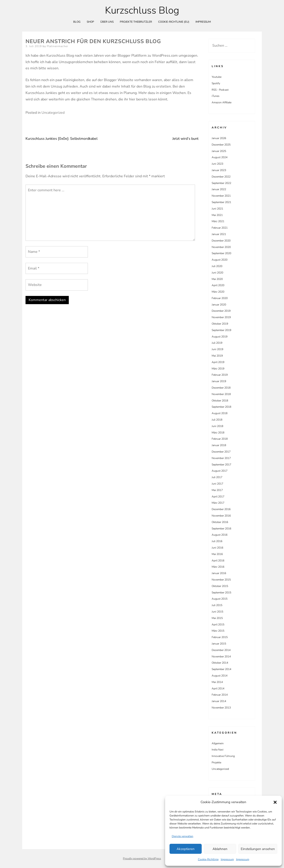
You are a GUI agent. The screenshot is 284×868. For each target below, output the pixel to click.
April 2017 (218, 497)
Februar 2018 (220, 439)
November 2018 (221, 394)
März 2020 (218, 292)
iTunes (216, 96)
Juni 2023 (217, 164)
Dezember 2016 (221, 509)
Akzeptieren (186, 849)
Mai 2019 (217, 356)
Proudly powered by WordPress (142, 858)
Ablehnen (220, 849)
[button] (275, 802)
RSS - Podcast (220, 90)
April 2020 (218, 285)
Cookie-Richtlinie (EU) (174, 22)
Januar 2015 (219, 644)
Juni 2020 (217, 273)
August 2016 (220, 535)
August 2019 (220, 337)
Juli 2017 (217, 477)
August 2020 (220, 260)
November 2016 (221, 516)
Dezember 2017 (221, 452)
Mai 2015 (217, 618)
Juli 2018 (217, 420)
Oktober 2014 (220, 663)
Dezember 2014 (221, 650)
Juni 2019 (217, 349)
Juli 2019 (217, 343)
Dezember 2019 (221, 311)
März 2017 (218, 503)
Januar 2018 (219, 445)
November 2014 (221, 656)
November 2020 (221, 247)
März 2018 (218, 433)
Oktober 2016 (220, 522)
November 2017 (221, 458)
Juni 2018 (217, 426)
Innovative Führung (223, 756)
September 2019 (221, 330)
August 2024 (220, 157)
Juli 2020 (217, 266)
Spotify (216, 83)
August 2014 (220, 676)
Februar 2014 (220, 695)
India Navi (218, 750)
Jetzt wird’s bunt (185, 139)
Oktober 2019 (220, 324)
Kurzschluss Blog (142, 10)
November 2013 (221, 708)
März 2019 (218, 369)
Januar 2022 (219, 189)
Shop (90, 22)
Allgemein (218, 743)
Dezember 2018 (221, 388)
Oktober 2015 (220, 586)
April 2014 (218, 688)
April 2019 (218, 362)
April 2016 (218, 561)
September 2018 (221, 407)
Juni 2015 (217, 612)
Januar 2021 (219, 234)
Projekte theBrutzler (136, 22)
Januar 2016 (219, 573)
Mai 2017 (217, 490)
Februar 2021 (220, 228)
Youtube (217, 77)
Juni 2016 (217, 548)
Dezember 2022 (221, 177)
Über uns (107, 22)
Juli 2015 (217, 605)
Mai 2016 (217, 554)
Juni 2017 (217, 484)
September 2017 (221, 465)
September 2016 (221, 529)
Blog (77, 22)
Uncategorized (53, 113)
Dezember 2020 (221, 241)
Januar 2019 (219, 381)
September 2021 (221, 202)
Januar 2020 (219, 305)
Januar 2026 (219, 138)
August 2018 (220, 413)
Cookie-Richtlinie (208, 859)
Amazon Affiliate (222, 102)
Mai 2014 (217, 682)
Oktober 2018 (220, 401)
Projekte (216, 762)
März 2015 (218, 631)
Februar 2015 (220, 637)
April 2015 (218, 625)
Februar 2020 (220, 298)
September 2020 (221, 253)
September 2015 (221, 593)
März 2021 (218, 221)
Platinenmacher (57, 46)
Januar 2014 (219, 701)
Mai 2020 (217, 279)
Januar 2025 (219, 151)
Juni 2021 (217, 209)
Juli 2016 (217, 541)
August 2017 (220, 471)
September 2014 (221, 669)
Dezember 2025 (221, 145)
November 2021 (221, 196)
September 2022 (221, 183)
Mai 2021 (217, 215)
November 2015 (221, 580)
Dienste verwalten (182, 836)
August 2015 (220, 599)
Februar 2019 (220, 375)
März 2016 (218, 567)
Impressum (227, 859)
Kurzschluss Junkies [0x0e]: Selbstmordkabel (62, 139)
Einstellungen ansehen (258, 849)
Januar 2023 (219, 170)
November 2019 (221, 317)
